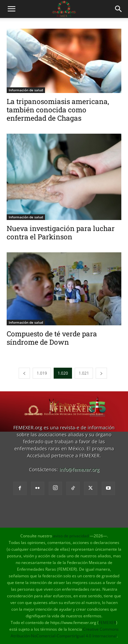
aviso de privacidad (71, 536)
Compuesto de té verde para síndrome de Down (52, 338)
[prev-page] (24, 373)
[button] (11, 9)
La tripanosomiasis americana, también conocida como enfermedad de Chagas (58, 110)
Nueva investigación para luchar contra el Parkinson (61, 232)
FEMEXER (107, 622)
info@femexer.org (79, 469)
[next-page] (101, 373)
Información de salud (26, 90)
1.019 (42, 373)
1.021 (84, 373)
